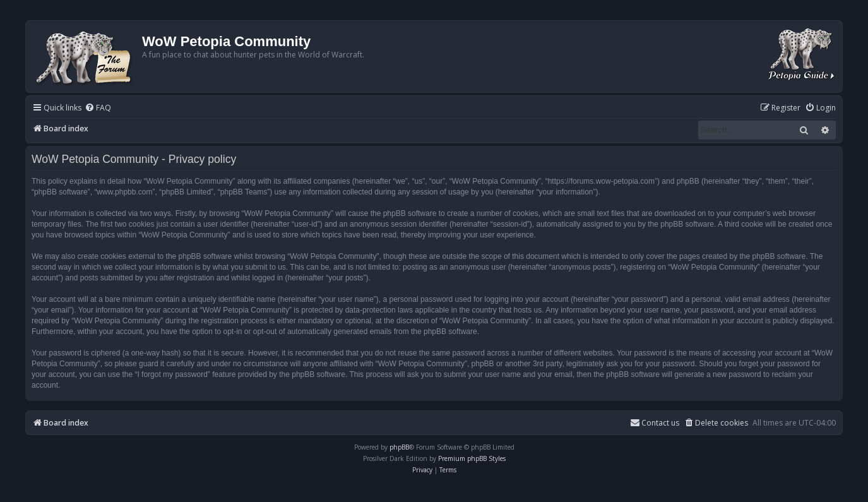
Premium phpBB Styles (472, 458)
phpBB (399, 447)
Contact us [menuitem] (655, 423)
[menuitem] (98, 108)
